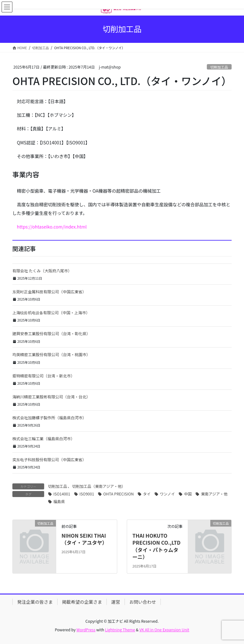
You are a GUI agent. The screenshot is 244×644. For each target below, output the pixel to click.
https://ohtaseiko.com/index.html (52, 227)
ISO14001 (62, 494)
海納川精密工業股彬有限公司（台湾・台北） (51, 397)
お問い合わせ (143, 602)
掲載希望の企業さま (82, 602)
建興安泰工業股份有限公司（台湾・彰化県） (51, 334)
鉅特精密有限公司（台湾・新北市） (44, 376)
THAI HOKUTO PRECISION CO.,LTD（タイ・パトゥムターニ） (156, 546)
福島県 (59, 501)
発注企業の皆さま (35, 602)
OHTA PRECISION (119, 494)
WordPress (86, 630)
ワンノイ (167, 494)
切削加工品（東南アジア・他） (99, 486)
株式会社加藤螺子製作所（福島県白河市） (49, 418)
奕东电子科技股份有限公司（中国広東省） (49, 460)
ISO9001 (87, 494)
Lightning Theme (120, 630)
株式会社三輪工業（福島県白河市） (44, 439)
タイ (147, 494)
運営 (116, 602)
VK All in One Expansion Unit (164, 630)
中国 (188, 494)
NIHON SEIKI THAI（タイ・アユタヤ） (84, 539)
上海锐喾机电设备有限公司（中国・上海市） (51, 313)
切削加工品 (219, 67)
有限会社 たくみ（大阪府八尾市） (42, 271)
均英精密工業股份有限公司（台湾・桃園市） (51, 355)
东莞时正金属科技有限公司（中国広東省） (49, 292)
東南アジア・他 (214, 494)
